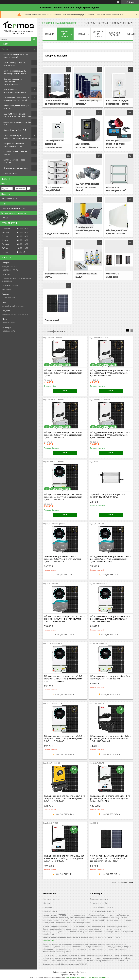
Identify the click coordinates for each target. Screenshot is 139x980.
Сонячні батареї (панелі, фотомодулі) (15, 64)
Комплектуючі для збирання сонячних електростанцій (16, 99)
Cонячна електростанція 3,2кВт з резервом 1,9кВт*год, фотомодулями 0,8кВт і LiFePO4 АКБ (62, 559)
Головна (50, 34)
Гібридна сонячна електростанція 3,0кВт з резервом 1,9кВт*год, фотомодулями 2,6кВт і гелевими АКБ (111, 559)
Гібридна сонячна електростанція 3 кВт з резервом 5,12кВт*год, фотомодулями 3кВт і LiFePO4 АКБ (110, 799)
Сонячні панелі (10, 173)
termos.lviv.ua (49, 940)
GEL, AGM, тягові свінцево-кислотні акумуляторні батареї (17, 115)
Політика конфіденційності (102, 911)
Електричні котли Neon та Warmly (15, 153)
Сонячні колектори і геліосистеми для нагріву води (17, 137)
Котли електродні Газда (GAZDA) (14, 161)
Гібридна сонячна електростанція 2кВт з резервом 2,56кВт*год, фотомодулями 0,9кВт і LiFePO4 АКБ (110, 435)
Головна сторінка (51, 899)
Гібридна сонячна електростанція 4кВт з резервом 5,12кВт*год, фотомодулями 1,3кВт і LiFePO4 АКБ (64, 497)
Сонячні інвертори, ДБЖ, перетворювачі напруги (15, 72)
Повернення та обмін (115, 34)
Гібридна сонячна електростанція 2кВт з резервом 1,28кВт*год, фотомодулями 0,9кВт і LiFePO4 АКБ (64, 435)
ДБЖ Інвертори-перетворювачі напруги (15, 91)
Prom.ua (83, 972)
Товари (5, 49)
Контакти (131, 34)
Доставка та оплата (98, 34)
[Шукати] (34, 39)
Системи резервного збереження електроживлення (13, 81)
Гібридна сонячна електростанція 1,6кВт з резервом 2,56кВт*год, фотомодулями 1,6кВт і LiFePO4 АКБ (111, 739)
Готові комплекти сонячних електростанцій (16, 56)
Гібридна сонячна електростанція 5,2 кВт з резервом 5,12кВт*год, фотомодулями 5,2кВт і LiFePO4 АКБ (64, 858)
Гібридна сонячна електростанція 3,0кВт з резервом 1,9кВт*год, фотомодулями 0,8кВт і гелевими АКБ (65, 619)
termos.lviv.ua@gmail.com (13, 306)
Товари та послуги (64, 34)
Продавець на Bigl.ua (69, 975)
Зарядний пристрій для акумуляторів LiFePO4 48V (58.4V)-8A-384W (108, 496)
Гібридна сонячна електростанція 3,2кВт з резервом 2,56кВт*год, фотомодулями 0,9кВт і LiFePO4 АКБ (65, 739)
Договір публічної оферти (101, 907)
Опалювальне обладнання (16, 168)
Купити (65, 391)
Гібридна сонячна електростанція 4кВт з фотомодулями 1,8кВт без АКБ (110, 677)
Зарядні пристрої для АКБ (15, 130)
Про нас (81, 34)
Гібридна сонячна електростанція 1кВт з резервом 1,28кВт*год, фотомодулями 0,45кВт (64, 373)
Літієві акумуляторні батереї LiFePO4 (16, 107)
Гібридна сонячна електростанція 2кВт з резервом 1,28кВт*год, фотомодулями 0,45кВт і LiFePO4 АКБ (110, 373)
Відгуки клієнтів (50, 911)
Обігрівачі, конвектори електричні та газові (14, 145)
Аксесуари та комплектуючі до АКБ (17, 123)
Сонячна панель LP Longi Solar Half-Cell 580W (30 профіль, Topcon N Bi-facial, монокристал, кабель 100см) (109, 858)
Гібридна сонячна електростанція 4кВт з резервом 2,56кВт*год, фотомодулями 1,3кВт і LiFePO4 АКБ (110, 619)
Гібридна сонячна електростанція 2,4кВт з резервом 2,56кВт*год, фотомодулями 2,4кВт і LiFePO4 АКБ (65, 799)
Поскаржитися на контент (77, 977)
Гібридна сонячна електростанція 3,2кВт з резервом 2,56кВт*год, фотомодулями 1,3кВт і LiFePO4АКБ (65, 679)
